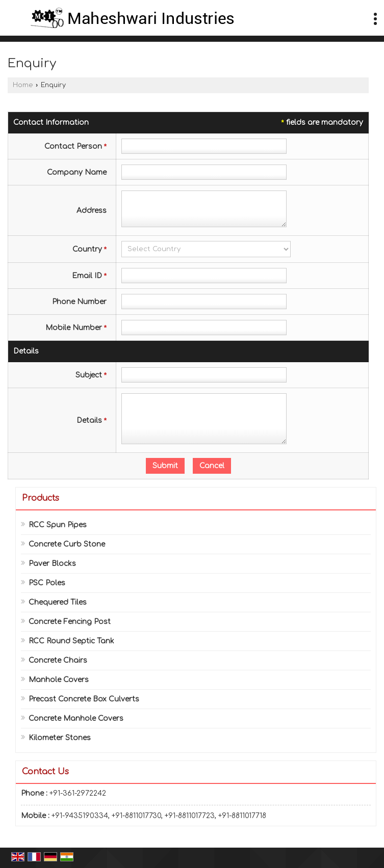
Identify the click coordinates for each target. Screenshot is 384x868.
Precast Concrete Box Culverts (84, 699)
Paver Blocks (52, 564)
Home (23, 85)
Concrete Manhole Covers (76, 718)
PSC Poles (47, 583)
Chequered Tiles (58, 602)
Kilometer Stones (60, 738)
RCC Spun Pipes (58, 525)
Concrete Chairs (58, 660)
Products (41, 498)
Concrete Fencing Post (70, 622)
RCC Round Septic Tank (71, 641)
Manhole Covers (59, 680)
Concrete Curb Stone (67, 544)
